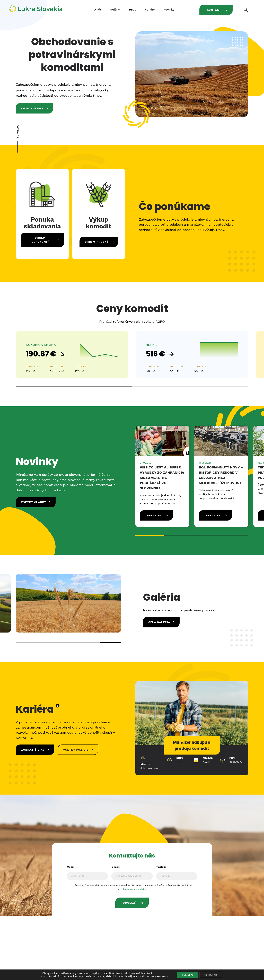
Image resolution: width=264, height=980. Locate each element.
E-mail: (116, 867)
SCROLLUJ (18, 131)
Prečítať (154, 515)
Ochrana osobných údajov (133, 889)
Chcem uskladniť (40, 240)
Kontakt (214, 10)
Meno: (71, 867)
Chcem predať (97, 242)
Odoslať (130, 903)
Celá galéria (159, 622)
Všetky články (34, 502)
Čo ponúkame (32, 108)
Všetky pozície (76, 750)
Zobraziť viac (33, 750)
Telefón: (161, 867)
